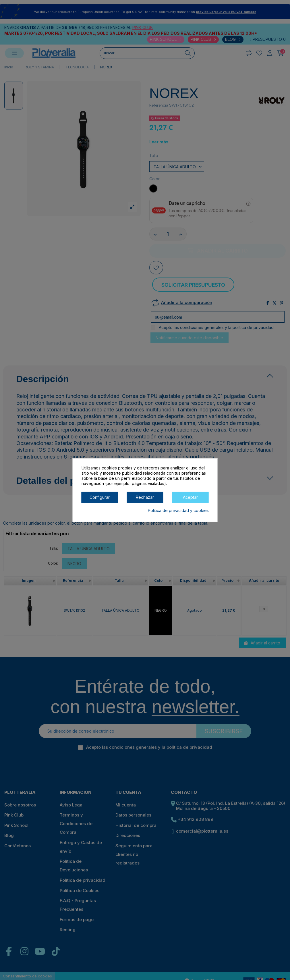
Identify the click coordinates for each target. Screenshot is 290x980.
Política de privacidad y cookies (178, 510)
